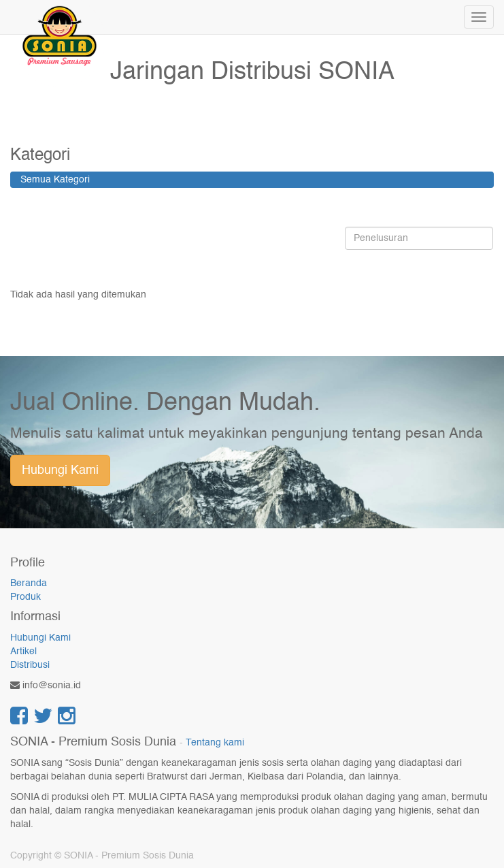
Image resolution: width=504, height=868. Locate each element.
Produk (26, 597)
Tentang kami (215, 743)
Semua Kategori (55, 180)
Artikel (23, 652)
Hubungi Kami (60, 470)
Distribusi (30, 665)
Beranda (29, 583)
